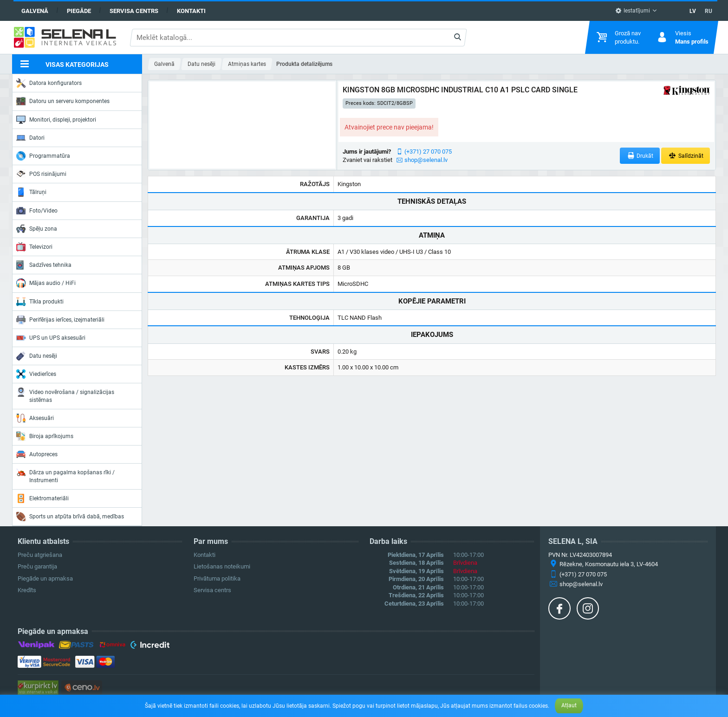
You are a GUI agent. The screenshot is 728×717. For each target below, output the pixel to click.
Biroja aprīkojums (45, 436)
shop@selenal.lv (426, 160)
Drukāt (640, 156)
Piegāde (79, 11)
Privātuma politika (217, 578)
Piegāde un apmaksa (45, 578)
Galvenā (35, 11)
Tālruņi (31, 192)
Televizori (34, 247)
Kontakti (191, 11)
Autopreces (37, 454)
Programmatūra (43, 156)
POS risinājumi (41, 174)
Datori (30, 138)
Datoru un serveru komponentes (63, 101)
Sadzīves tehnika (44, 265)
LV (693, 11)
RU (708, 11)
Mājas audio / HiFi (46, 283)
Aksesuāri (35, 418)
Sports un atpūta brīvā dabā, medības (70, 517)
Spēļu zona (37, 229)
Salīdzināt (686, 156)
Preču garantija (37, 566)
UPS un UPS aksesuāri (51, 338)
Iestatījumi (633, 11)
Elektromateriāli (42, 498)
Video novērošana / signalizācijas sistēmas (65, 395)
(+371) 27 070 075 (428, 152)
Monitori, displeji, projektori (56, 120)
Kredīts (27, 590)
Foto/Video (37, 211)
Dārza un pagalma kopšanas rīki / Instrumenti (65, 475)
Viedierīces (36, 374)
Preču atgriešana (40, 555)
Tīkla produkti (40, 302)
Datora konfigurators (49, 83)
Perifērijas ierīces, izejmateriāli (60, 320)
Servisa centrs (134, 11)
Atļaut (569, 705)
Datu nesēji (37, 356)
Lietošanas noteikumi (222, 566)
